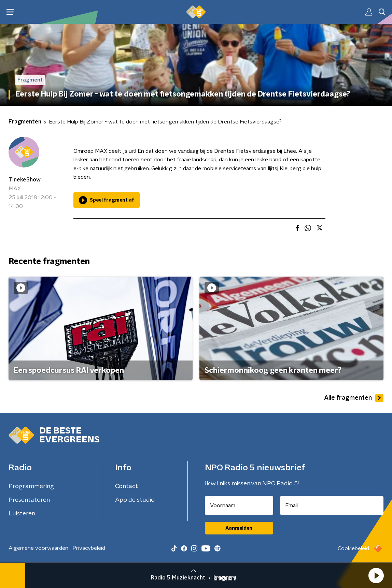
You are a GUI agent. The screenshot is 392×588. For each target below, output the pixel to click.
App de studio (135, 500)
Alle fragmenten (354, 398)
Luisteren (22, 514)
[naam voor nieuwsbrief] (239, 505)
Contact (127, 486)
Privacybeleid (89, 548)
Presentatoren (29, 500)
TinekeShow (25, 180)
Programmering (31, 486)
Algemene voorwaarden (38, 548)
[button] (376, 575)
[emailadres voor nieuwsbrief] (332, 505)
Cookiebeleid (353, 548)
